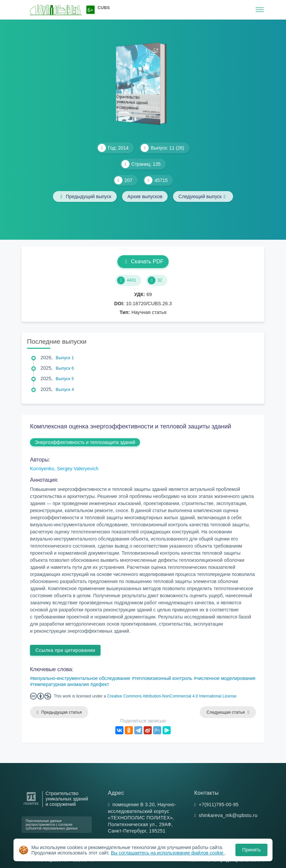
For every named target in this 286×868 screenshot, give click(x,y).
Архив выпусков (145, 196)
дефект (101, 684)
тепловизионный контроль (163, 678)
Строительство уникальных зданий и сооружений (67, 799)
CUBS (104, 8)
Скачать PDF (143, 261)
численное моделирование (226, 678)
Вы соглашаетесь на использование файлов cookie (168, 853)
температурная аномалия (61, 684)
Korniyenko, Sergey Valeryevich (64, 469)
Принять (251, 850)
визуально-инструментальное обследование (82, 678)
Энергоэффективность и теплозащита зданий (85, 442)
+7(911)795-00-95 (219, 805)
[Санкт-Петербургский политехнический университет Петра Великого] (31, 805)
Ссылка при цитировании (65, 650)
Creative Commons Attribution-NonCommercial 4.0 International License (172, 696)
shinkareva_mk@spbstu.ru (228, 815)
